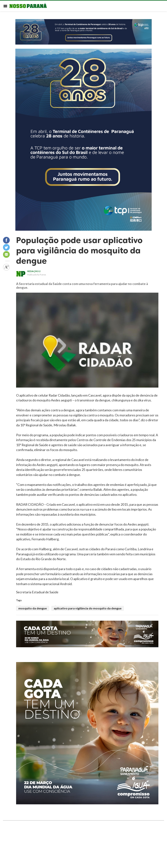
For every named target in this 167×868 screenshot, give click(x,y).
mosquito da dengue (33, 608)
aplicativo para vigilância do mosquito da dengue (88, 608)
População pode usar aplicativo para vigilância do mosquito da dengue (79, 250)
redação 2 (34, 271)
